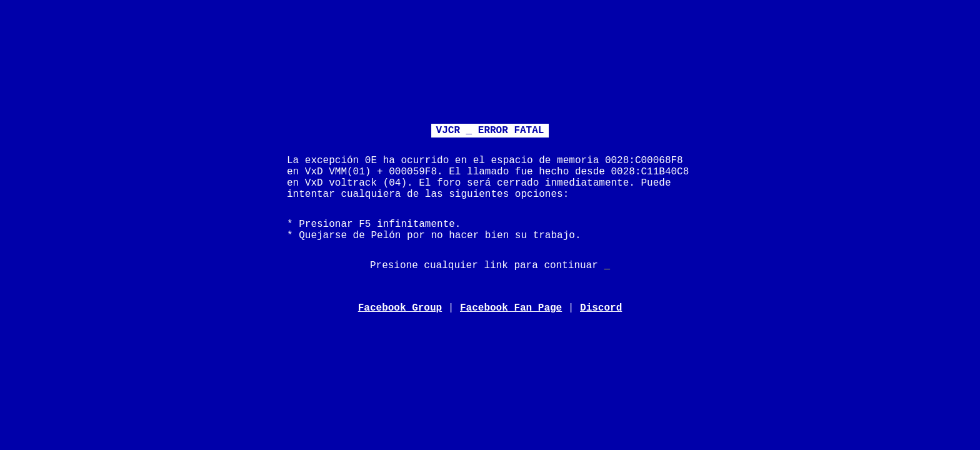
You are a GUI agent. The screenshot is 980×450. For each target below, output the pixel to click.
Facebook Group (400, 308)
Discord (601, 308)
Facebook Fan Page (511, 308)
